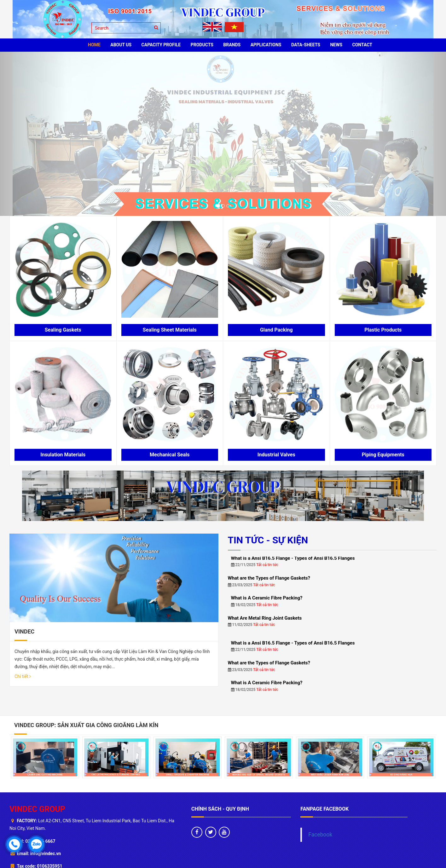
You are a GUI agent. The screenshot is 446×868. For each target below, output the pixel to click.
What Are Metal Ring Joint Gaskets (265, 564)
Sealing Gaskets (63, 330)
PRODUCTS (202, 45)
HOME (94, 45)
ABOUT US (121, 45)
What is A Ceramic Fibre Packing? (267, 545)
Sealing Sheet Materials (170, 330)
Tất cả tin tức (264, 531)
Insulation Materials (63, 455)
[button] (33, 134)
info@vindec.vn (46, 809)
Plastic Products (383, 330)
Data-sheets (306, 45)
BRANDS (232, 45)
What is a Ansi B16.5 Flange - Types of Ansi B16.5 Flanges (293, 589)
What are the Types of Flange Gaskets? (269, 525)
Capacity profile (161, 45)
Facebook (320, 790)
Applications (266, 45)
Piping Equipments (383, 455)
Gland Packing (276, 330)
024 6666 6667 (40, 797)
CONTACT (362, 45)
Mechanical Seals (170, 455)
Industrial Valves (276, 455)
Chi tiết (23, 550)
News (336, 45)
